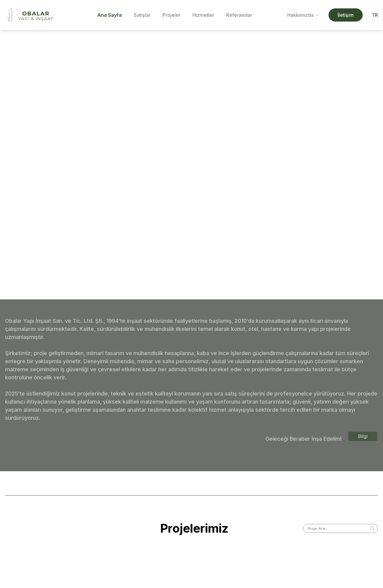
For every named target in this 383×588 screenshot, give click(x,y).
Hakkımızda (303, 15)
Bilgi (363, 436)
